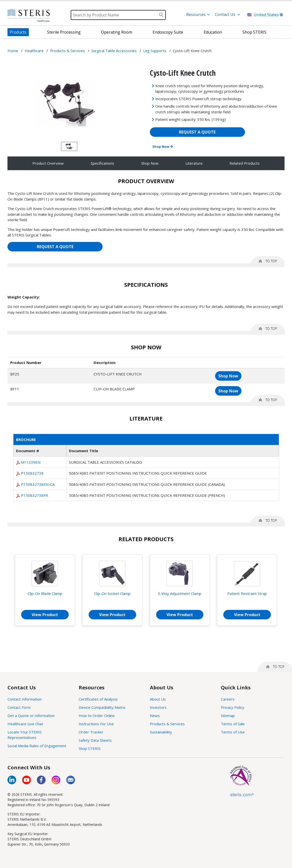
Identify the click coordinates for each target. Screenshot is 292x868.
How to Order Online (97, 716)
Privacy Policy (233, 707)
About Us (158, 699)
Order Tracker (91, 732)
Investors (158, 707)
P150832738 (32, 473)
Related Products (245, 163)
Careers (228, 699)
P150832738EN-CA (38, 484)
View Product (45, 615)
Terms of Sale (233, 724)
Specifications (102, 163)
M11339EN (31, 462)
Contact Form (19, 707)
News (155, 716)
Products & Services (167, 724)
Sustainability (161, 732)
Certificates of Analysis (98, 699)
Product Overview (48, 163)
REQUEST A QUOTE (197, 132)
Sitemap (228, 716)
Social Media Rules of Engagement (37, 746)
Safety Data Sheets (95, 740)
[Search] (118, 15)
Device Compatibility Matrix (102, 707)
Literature (194, 163)
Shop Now (163, 146)
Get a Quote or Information (31, 716)
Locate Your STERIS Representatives (25, 735)
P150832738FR (34, 495)
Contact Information (25, 699)
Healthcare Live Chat (25, 724)
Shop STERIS (90, 748)
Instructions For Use (96, 724)
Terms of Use (233, 732)
